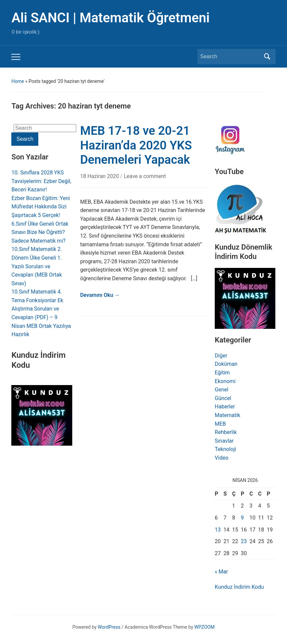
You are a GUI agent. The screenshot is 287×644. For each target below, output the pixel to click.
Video (222, 458)
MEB (220, 424)
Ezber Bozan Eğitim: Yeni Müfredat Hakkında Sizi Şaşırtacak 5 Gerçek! (40, 207)
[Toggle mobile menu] (16, 57)
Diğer (221, 356)
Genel (222, 390)
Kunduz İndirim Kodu (239, 587)
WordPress (109, 627)
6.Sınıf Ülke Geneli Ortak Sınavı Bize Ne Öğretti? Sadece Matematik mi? (40, 232)
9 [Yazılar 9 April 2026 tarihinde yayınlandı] (242, 518)
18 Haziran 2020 (100, 176)
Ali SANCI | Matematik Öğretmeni (110, 18)
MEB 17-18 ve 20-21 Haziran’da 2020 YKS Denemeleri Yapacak (136, 145)
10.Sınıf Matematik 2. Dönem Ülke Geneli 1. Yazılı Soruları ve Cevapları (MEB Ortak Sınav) (37, 266)
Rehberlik (226, 432)
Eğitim (222, 373)
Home (18, 81)
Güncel (223, 398)
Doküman (226, 364)
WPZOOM (205, 627)
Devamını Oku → (100, 295)
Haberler (225, 407)
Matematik (227, 415)
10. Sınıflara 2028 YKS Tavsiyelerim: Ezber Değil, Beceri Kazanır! (41, 181)
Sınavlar (224, 441)
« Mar (221, 572)
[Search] (230, 57)
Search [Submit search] (267, 57)
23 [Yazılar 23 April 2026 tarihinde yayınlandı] (244, 541)
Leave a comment (145, 176)
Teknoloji (225, 449)
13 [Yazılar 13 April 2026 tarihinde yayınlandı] (218, 530)
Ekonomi (225, 381)
